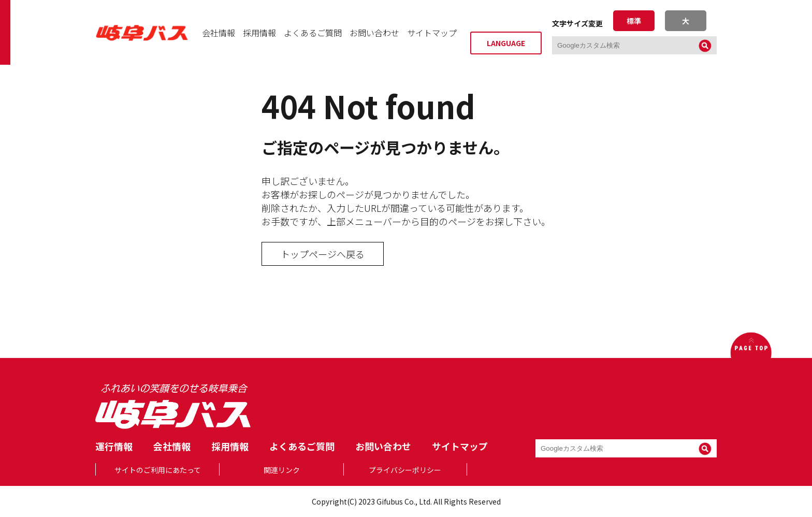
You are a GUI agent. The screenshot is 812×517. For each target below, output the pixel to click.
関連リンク (282, 470)
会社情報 (219, 33)
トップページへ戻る (323, 254)
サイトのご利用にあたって (158, 470)
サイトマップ (432, 33)
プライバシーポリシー (405, 470)
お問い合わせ (374, 33)
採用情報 (259, 33)
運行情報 (114, 446)
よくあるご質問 (313, 33)
